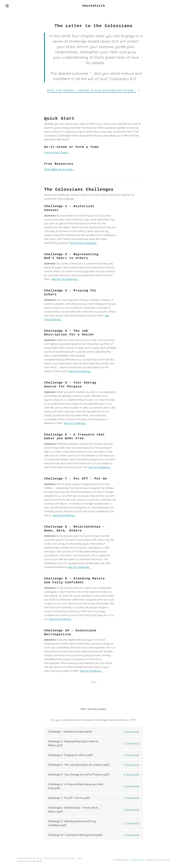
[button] (9, 6)
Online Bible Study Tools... (59, 169)
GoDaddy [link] (138, 860)
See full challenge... (80, 371)
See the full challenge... (83, 243)
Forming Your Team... (57, 152)
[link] (93, 6)
